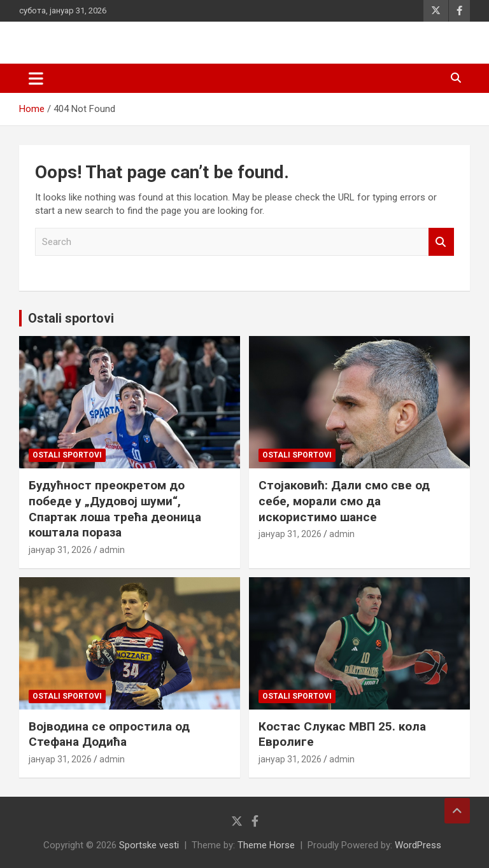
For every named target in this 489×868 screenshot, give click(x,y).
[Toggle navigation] (36, 78)
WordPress (418, 845)
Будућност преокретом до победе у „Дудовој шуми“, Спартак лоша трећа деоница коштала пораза (115, 509)
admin (112, 550)
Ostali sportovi (71, 318)
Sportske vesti (149, 845)
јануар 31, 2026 (60, 550)
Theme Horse (266, 845)
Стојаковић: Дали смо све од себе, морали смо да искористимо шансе (344, 501)
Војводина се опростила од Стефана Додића (109, 734)
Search (441, 242)
